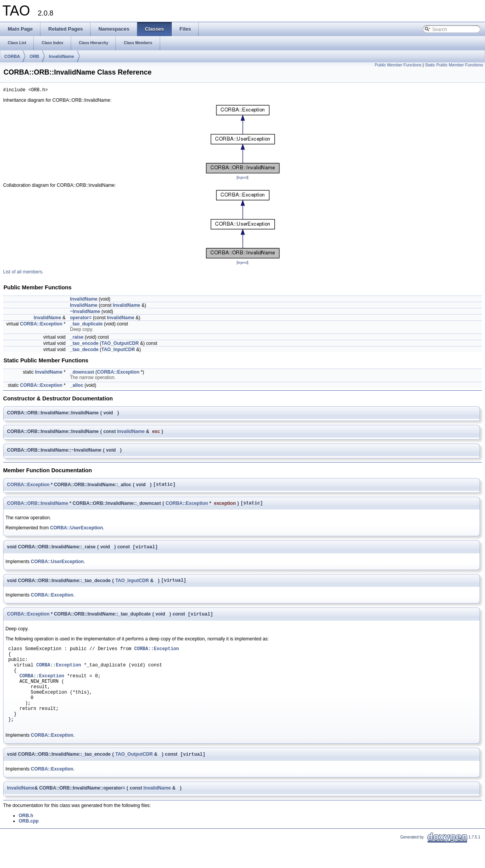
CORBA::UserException (77, 531)
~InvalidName (85, 313)
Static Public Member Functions (454, 65)
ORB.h (26, 840)
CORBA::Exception (41, 325)
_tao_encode (84, 344)
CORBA (12, 56)
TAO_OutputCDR (120, 344)
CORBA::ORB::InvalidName (38, 506)
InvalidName (62, 56)
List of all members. (23, 273)
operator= (81, 319)
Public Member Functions (398, 65)
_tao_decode (84, 351)
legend (242, 179)
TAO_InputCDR (118, 351)
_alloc (77, 386)
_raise (77, 338)
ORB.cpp (29, 845)
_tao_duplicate (86, 325)
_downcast (82, 373)
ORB (34, 56)
